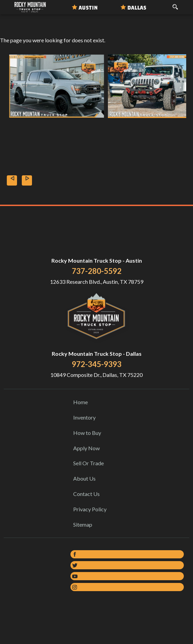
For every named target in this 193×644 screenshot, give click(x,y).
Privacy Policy (90, 509)
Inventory (84, 417)
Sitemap (83, 524)
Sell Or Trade (89, 463)
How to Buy (87, 433)
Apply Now (86, 448)
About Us (84, 478)
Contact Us (86, 494)
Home (81, 402)
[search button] (175, 5)
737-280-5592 (97, 271)
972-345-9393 (97, 364)
